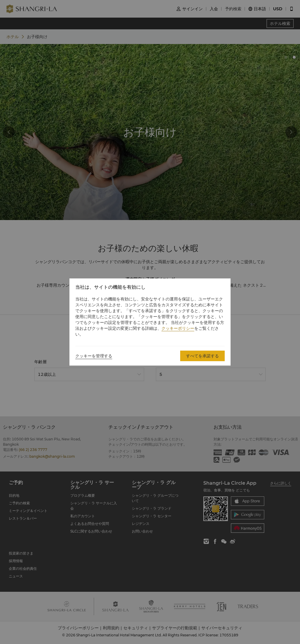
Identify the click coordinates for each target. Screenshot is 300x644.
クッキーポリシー (178, 328)
